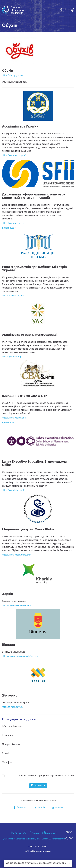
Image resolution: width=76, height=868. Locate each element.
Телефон (7, 762)
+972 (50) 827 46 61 (38, 847)
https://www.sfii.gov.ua (13, 223)
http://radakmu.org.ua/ (13, 296)
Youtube (57, 808)
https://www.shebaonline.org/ (16, 555)
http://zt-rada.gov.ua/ (13, 707)
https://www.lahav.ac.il (13, 490)
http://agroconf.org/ (12, 357)
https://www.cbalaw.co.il (14, 418)
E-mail (6, 754)
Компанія (7, 735)
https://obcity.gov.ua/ (12, 76)
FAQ (69, 839)
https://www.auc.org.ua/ (14, 155)
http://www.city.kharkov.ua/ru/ (16, 606)
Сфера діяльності (13, 744)
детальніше (8, 228)
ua (63, 10)
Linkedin (39, 808)
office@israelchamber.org (38, 851)
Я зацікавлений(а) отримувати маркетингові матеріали (46, 776)
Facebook (20, 808)
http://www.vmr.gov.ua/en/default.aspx (21, 656)
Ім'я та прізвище (12, 727)
